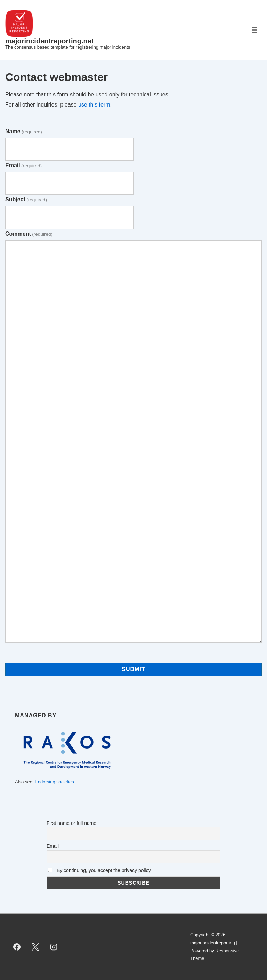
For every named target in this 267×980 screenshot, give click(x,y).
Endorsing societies (54, 782)
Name (24, 131)
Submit (133, 669)
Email (23, 165)
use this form (94, 105)
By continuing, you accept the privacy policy (99, 870)
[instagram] (54, 947)
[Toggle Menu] (255, 30)
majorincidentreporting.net (49, 41)
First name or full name (71, 823)
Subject (26, 199)
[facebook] (17, 947)
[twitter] (35, 947)
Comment (29, 234)
